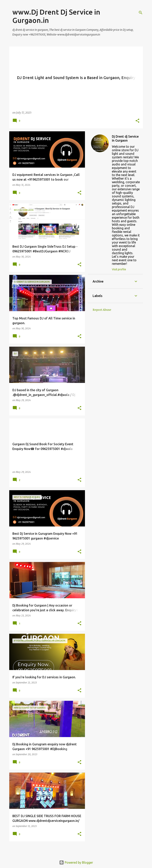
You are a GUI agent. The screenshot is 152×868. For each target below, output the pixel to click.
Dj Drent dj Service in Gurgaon (125, 138)
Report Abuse (102, 310)
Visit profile (119, 269)
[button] (137, 121)
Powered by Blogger (76, 862)
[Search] (141, 13)
